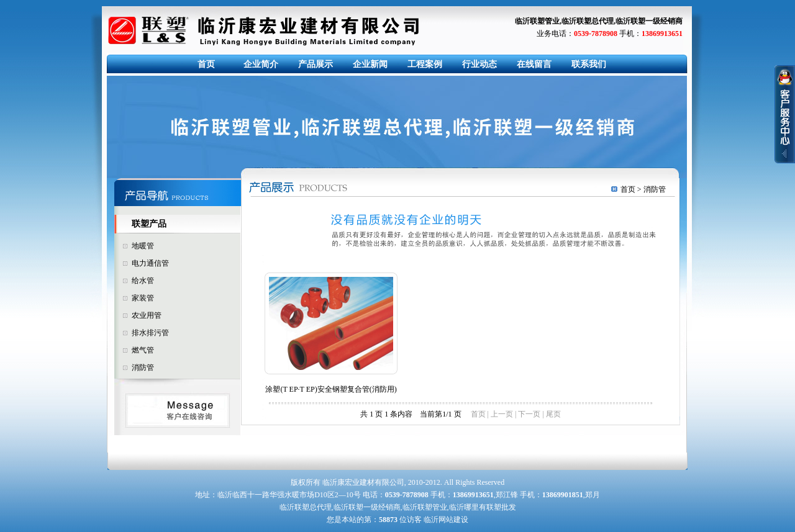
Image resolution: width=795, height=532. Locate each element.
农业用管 (147, 315)
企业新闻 (370, 64)
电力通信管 (150, 263)
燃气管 (143, 350)
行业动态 (479, 64)
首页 (206, 64)
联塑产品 (149, 224)
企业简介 (261, 64)
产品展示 (316, 64)
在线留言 (534, 64)
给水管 (143, 281)
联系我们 (589, 64)
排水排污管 (150, 333)
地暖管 (143, 246)
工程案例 (425, 64)
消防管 (143, 367)
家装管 (143, 298)
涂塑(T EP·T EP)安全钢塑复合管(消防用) (331, 389)
